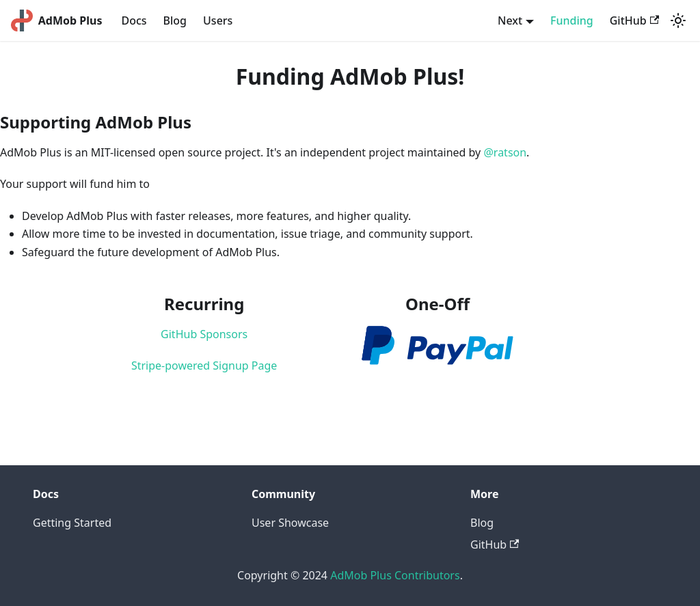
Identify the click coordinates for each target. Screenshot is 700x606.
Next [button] (510, 20)
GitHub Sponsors (204, 334)
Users (218, 20)
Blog (175, 20)
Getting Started (72, 523)
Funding (572, 20)
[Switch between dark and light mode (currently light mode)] (678, 20)
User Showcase (290, 523)
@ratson (505, 152)
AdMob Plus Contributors (395, 575)
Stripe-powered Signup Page (204, 366)
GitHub (634, 20)
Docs (134, 20)
